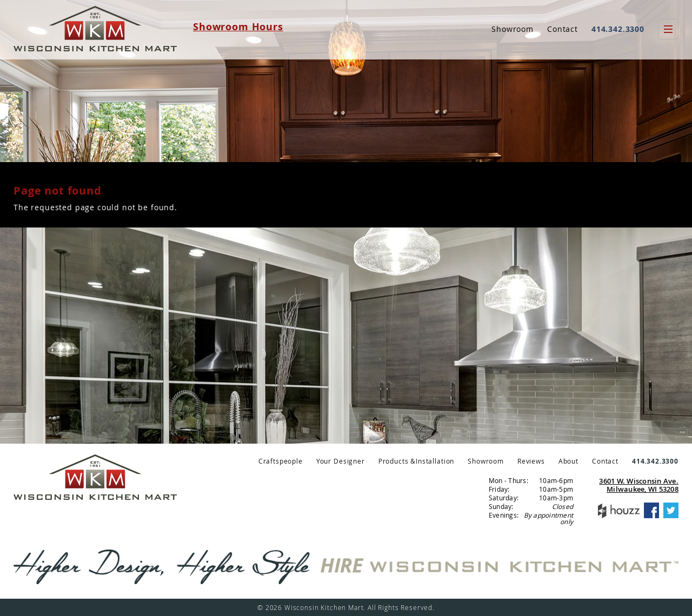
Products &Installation (416, 461)
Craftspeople (281, 461)
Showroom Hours (238, 27)
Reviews (531, 461)
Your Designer (341, 461)
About (568, 461)
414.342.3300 (618, 29)
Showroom (513, 29)
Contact (563, 29)
